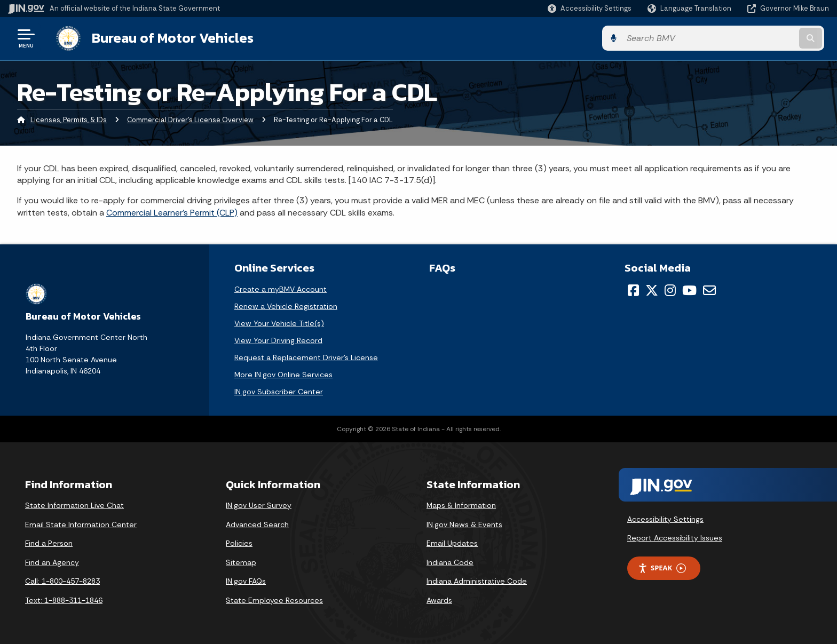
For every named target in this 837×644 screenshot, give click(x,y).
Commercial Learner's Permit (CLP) (172, 212)
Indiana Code (450, 562)
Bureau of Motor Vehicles (167, 38)
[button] (590, 8)
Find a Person (49, 543)
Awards (439, 600)
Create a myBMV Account (281, 289)
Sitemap (241, 562)
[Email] (709, 290)
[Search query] (733, 38)
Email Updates (452, 543)
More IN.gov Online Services (283, 374)
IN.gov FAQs (246, 581)
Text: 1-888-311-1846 (64, 600)
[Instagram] (670, 290)
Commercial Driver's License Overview (190, 120)
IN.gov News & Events (464, 524)
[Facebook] (633, 290)
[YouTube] (689, 290)
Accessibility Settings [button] (665, 519)
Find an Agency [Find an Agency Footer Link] (52, 562)
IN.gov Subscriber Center (279, 391)
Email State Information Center (81, 524)
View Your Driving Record (278, 340)
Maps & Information (461, 505)
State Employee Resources (274, 600)
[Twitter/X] (652, 290)
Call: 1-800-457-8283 (62, 581)
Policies (239, 543)
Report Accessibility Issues (675, 538)
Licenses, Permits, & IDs (69, 120)
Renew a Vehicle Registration (286, 306)
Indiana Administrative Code (477, 581)
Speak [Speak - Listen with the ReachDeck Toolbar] (662, 568)
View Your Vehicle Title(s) (279, 323)
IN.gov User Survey (259, 505)
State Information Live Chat (74, 505)
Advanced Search (257, 524)
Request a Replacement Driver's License (306, 357)
